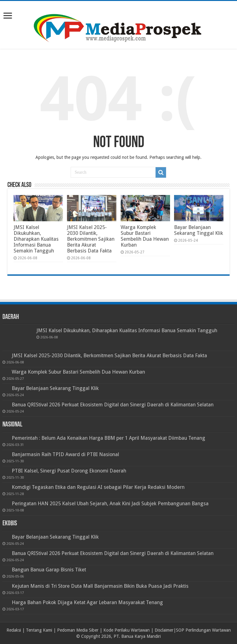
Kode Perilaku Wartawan (127, 630)
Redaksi (14, 630)
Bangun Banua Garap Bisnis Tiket (49, 570)
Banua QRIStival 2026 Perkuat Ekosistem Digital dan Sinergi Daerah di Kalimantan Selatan (113, 405)
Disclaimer (164, 630)
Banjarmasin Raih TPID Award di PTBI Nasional (65, 454)
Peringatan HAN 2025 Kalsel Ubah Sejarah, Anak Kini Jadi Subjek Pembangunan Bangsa (110, 504)
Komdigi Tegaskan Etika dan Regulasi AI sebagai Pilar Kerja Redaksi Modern (98, 487)
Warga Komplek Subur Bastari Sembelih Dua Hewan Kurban (145, 236)
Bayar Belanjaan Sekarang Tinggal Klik (199, 230)
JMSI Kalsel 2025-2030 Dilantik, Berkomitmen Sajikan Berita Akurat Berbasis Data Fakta (91, 239)
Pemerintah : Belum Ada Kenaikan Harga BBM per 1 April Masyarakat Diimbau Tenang (108, 438)
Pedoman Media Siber (78, 630)
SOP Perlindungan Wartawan (203, 630)
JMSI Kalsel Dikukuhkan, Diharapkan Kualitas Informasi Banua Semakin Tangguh (36, 239)
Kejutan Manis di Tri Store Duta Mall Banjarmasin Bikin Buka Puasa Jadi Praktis (100, 586)
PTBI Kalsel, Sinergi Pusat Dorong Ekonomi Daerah (69, 471)
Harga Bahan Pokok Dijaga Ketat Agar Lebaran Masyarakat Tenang (87, 602)
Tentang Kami (39, 630)
